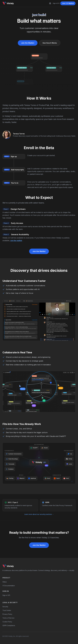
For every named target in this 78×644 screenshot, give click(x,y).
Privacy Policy (7, 614)
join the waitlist (16, 241)
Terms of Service (8, 618)
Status (5, 582)
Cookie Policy (7, 622)
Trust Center (7, 610)
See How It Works (50, 43)
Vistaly (8, 3)
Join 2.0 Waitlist (68, 3)
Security (5, 607)
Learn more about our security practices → (39, 514)
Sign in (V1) (56, 3)
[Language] (50, 3)
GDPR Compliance (9, 625)
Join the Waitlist (28, 43)
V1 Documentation (9, 586)
